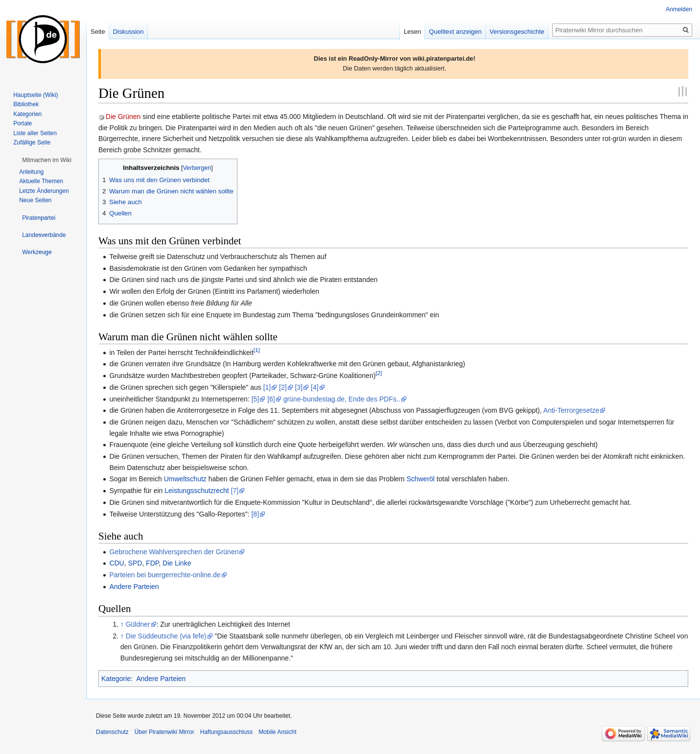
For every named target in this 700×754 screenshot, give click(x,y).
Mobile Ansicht (277, 732)
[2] (379, 373)
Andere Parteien (134, 587)
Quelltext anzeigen (455, 32)
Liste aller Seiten (35, 133)
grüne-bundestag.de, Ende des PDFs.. (342, 399)
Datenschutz (112, 732)
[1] (257, 350)
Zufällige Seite (32, 142)
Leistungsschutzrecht (197, 491)
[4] (315, 387)
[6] (271, 399)
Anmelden (679, 9)
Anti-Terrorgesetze (571, 410)
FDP (152, 563)
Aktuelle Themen (41, 181)
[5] (256, 399)
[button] (47, 160)
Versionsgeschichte (517, 32)
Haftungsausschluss (226, 732)
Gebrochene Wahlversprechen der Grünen (174, 552)
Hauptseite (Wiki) (35, 95)
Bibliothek (26, 104)
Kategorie (116, 679)
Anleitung (31, 172)
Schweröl (420, 479)
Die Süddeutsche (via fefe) (166, 636)
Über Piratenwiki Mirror (164, 732)
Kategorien (27, 114)
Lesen (412, 32)
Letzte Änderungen (44, 191)
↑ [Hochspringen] (122, 624)
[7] (235, 491)
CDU (117, 563)
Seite (98, 32)
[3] (299, 387)
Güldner (138, 624)
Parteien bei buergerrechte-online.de (165, 575)
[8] (255, 514)
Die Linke (177, 563)
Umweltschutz (185, 479)
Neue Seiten (35, 200)
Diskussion (128, 32)
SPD (135, 563)
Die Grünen (123, 117)
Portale (23, 123)
